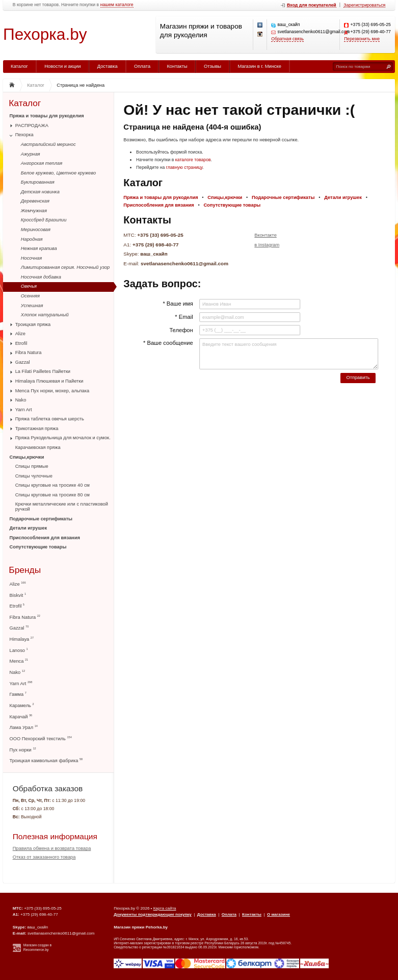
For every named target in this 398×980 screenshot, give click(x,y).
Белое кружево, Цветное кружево (58, 173)
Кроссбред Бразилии (44, 220)
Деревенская (35, 201)
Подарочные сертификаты (41, 519)
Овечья (29, 286)
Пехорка (24, 135)
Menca (19, 661)
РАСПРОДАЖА (32, 125)
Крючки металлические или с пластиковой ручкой (62, 507)
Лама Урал (24, 727)
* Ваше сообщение (168, 343)
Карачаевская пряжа (38, 447)
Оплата (142, 66)
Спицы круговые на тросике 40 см (52, 485)
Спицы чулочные (34, 476)
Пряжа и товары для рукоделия (47, 116)
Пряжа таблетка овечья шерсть (50, 419)
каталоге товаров (193, 160)
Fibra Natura (29, 353)
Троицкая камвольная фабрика (46, 760)
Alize (20, 334)
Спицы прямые (32, 466)
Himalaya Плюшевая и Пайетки (49, 381)
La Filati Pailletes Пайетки (43, 371)
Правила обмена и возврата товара (52, 848)
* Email (184, 317)
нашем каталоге (117, 5)
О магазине (278, 914)
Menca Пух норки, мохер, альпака (52, 391)
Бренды (25, 570)
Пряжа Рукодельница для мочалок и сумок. (63, 438)
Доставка (108, 66)
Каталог (19, 66)
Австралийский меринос (48, 144)
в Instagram (267, 245)
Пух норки (23, 750)
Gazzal (23, 362)
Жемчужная (34, 211)
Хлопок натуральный (45, 315)
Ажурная (31, 154)
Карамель (22, 705)
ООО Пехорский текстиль (41, 738)
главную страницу (184, 167)
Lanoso (19, 650)
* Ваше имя (178, 304)
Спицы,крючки (27, 457)
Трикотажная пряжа (37, 429)
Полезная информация (55, 836)
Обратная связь (287, 39)
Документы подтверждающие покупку (153, 914)
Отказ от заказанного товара (44, 857)
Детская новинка (40, 192)
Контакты (177, 66)
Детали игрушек (29, 528)
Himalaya (22, 639)
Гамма (18, 694)
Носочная (31, 258)
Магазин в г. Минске (259, 66)
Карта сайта (165, 908)
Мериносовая (36, 230)
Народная (32, 239)
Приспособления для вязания (45, 538)
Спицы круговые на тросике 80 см (52, 495)
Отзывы (213, 66)
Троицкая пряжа (33, 324)
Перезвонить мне (362, 39)
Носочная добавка (41, 277)
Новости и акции (62, 66)
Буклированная (38, 182)
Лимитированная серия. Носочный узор (65, 267)
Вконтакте (266, 235)
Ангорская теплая (42, 163)
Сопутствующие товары (38, 547)
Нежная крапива (39, 248)
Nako (21, 400)
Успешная (32, 306)
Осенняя (30, 296)
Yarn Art (24, 410)
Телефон (181, 330)
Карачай (21, 717)
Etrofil (21, 343)
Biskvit (18, 595)
